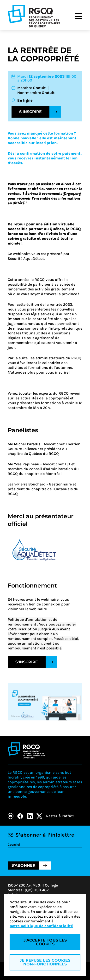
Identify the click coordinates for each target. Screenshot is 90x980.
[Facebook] (20, 816)
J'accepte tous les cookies (45, 942)
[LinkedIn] (30, 816)
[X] (39, 816)
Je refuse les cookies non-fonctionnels (45, 962)
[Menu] (78, 16)
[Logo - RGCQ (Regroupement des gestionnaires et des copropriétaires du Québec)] (34, 16)
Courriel (14, 845)
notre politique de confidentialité (41, 926)
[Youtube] (11, 816)
